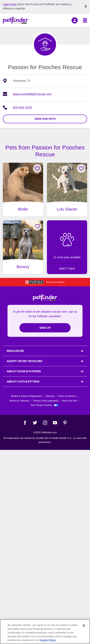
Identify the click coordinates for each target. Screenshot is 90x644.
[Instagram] (45, 423)
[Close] (84, 626)
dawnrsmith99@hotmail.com (32, 94)
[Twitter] (35, 423)
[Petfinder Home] (16, 20)
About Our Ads (69, 401)
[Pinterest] (65, 423)
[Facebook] (25, 423)
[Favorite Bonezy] (37, 226)
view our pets (45, 119)
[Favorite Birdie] (37, 169)
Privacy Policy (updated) (45, 401)
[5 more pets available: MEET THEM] (67, 247)
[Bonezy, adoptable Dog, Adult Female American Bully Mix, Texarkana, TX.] (23, 247)
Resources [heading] (15, 351)
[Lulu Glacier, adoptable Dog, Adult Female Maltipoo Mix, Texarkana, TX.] (67, 190)
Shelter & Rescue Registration (26, 396)
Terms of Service (67, 396)
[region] (45, 632)
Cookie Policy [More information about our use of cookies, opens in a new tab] (48, 640)
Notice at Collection (19, 401)
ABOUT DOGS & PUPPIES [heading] (24, 371)
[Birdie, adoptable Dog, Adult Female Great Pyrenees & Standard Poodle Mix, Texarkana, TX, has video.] (23, 190)
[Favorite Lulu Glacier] (81, 169)
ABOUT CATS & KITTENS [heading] (23, 382)
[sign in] (75, 20)
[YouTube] (55, 423)
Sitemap (50, 396)
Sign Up (45, 328)
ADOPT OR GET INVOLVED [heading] (25, 361)
